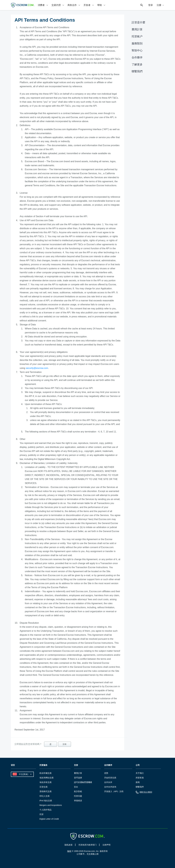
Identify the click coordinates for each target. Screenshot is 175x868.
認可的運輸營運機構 (83, 782)
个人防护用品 (46, 810)
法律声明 (106, 845)
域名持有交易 (46, 782)
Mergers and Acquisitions (51, 805)
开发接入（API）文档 (114, 791)
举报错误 (78, 801)
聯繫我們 (137, 71)
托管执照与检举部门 (88, 845)
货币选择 (78, 778)
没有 (65, 744)
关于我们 (140, 773)
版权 (69, 851)
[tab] (43, 5)
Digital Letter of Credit (49, 819)
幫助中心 (137, 50)
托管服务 (43, 765)
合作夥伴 (137, 57)
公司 (138, 765)
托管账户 (137, 36)
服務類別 (137, 43)
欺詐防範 (78, 791)
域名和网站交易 (47, 778)
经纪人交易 (45, 796)
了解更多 (137, 64)
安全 (76, 787)
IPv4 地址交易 (46, 801)
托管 (41, 814)
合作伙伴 (108, 782)
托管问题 (78, 796)
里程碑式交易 (46, 791)
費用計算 (137, 29)
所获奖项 (140, 778)
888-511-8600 (144, 793)
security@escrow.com (37, 368)
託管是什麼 (138, 22)
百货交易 (43, 787)
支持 (76, 765)
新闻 (138, 782)
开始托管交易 (110, 778)
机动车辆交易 (46, 773)
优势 (106, 773)
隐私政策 (69, 845)
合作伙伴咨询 (110, 787)
